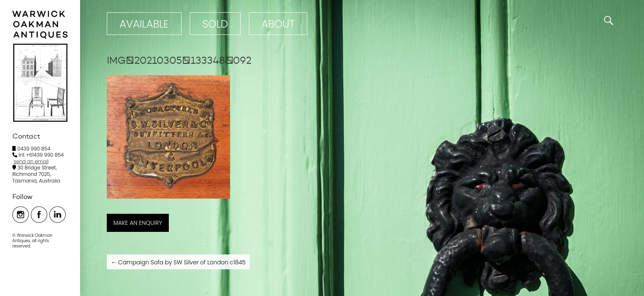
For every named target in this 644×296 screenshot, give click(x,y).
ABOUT (278, 24)
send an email (31, 161)
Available (144, 24)
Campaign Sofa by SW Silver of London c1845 (178, 262)
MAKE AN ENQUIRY (138, 223)
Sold (215, 24)
